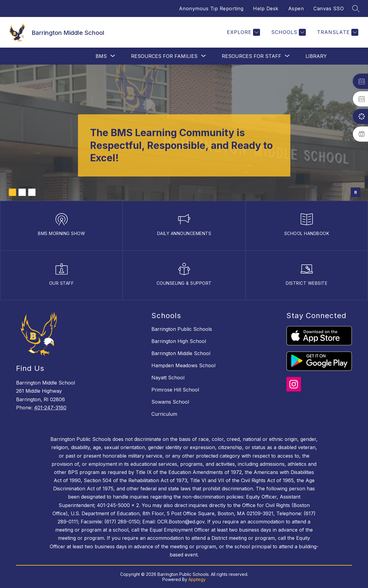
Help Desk (266, 8)
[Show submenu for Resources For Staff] (252, 56)
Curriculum (164, 414)
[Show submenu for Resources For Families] (164, 56)
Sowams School (170, 402)
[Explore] (243, 32)
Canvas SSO (329, 8)
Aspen (296, 8)
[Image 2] (22, 192)
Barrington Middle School (181, 353)
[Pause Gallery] (356, 192)
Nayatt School (168, 378)
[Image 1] (12, 192)
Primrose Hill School (175, 390)
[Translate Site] (337, 32)
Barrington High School (179, 341)
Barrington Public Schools (182, 329)
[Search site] (356, 8)
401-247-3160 (50, 408)
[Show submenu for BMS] (101, 56)
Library (316, 56)
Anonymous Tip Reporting (211, 8)
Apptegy (197, 579)
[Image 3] (32, 192)
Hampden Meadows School (183, 365)
